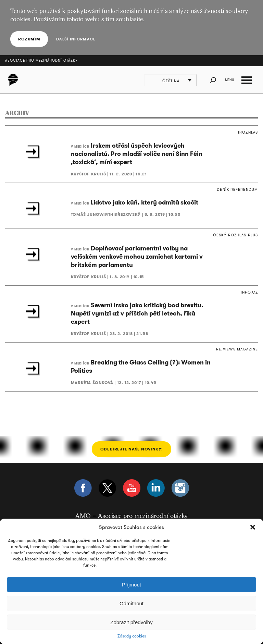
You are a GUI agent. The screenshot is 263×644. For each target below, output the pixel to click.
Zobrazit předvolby (131, 622)
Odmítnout (131, 603)
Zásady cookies (132, 636)
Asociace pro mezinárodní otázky (41, 60)
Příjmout (131, 585)
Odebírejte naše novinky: (131, 449)
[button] (253, 527)
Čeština (171, 81)
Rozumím (29, 39)
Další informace (76, 39)
